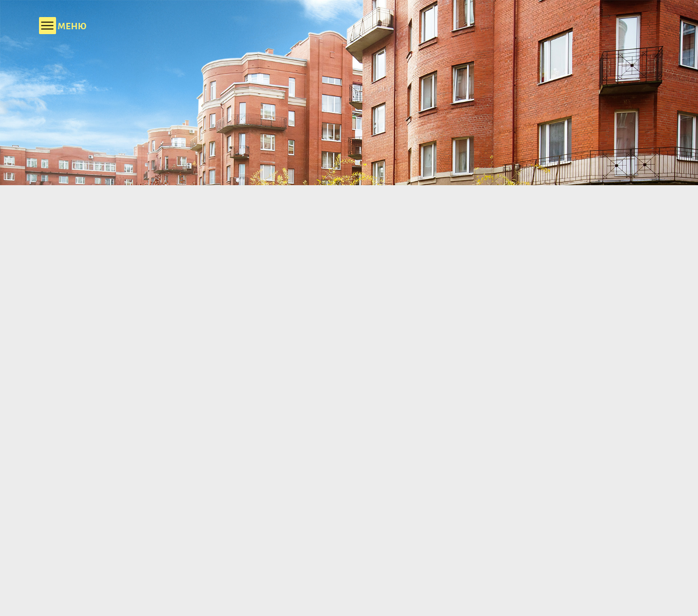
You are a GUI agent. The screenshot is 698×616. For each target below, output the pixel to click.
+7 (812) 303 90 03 (447, 23)
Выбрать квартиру (521, 515)
